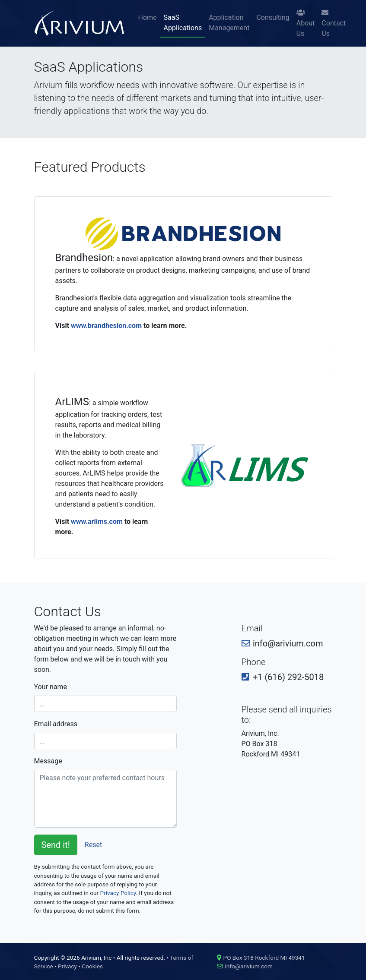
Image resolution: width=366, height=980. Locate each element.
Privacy (67, 966)
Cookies (92, 966)
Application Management (229, 23)
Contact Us (334, 23)
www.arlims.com (97, 522)
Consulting (273, 17)
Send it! (56, 845)
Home (148, 17)
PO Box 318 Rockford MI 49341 (264, 958)
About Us (306, 23)
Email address (56, 724)
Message (48, 761)
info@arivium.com (249, 966)
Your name (51, 687)
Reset (93, 845)
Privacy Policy (118, 893)
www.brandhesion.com (106, 326)
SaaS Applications (183, 23)
